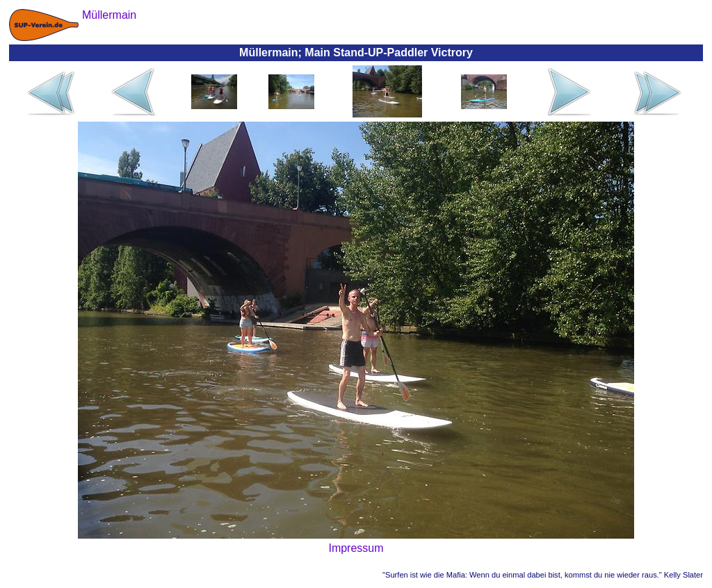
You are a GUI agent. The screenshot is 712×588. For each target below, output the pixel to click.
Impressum (356, 548)
